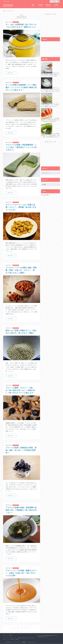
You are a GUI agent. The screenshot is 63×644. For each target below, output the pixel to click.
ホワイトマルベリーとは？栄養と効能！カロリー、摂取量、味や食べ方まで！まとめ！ (21, 207)
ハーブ (8, 639)
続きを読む (10, 73)
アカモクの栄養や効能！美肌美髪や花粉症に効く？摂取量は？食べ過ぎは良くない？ (21, 510)
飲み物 (24, 638)
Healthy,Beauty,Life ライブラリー (8, 5)
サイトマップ (56, 5)
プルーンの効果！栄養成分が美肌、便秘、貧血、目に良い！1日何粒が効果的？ (21, 450)
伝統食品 (17, 639)
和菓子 (12, 639)
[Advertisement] (52, 24)
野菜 (11, 638)
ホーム (33, 5)
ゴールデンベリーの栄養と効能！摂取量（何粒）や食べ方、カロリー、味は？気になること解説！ (21, 270)
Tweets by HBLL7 (45, 195)
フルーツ (15, 638)
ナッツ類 (31, 638)
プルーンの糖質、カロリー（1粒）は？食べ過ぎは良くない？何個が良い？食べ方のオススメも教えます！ (20, 390)
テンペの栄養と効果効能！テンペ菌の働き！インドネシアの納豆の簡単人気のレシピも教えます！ (21, 87)
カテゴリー (41, 5)
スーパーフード (6, 638)
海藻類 (20, 638)
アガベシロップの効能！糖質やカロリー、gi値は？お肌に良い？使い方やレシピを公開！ (21, 573)
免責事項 (24, 642)
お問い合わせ (48, 5)
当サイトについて (32, 642)
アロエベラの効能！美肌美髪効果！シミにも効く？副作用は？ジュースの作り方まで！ (21, 147)
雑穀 (27, 638)
